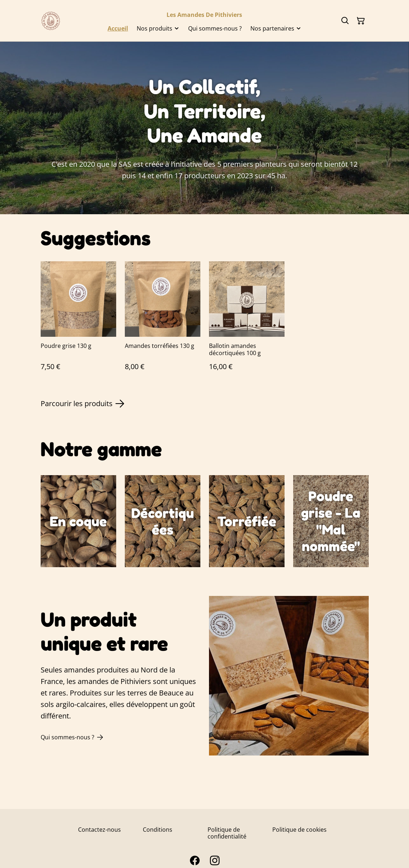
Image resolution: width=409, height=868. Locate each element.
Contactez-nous (99, 830)
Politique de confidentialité (227, 833)
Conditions (158, 830)
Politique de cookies (299, 830)
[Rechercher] (345, 21)
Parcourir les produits (82, 404)
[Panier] (361, 21)
